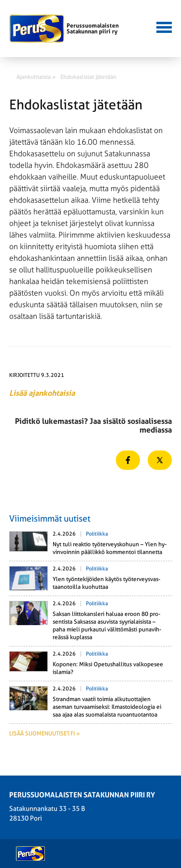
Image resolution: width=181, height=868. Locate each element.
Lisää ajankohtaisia (42, 393)
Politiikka (97, 534)
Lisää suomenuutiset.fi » (44, 733)
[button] (163, 26)
